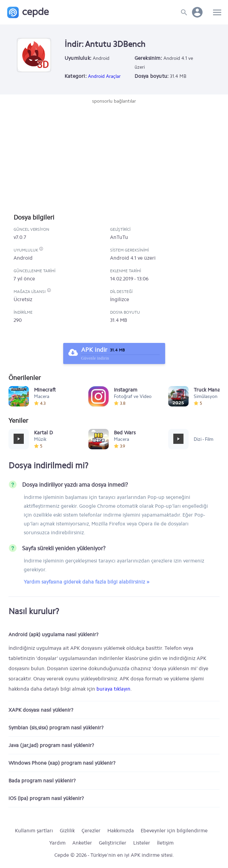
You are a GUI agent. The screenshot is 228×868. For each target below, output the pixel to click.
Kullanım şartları (34, 831)
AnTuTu (119, 237)
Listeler (142, 843)
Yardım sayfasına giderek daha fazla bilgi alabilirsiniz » (87, 582)
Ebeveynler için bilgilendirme (174, 831)
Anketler (82, 843)
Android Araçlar (104, 76)
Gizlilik (67, 831)
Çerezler (91, 831)
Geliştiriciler (113, 843)
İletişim (165, 843)
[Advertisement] (114, 156)
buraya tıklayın (113, 689)
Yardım (57, 843)
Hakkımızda (121, 831)
